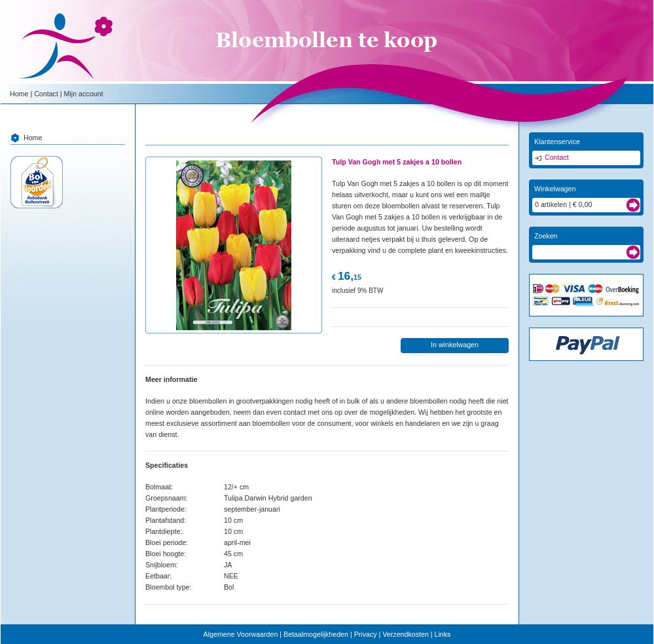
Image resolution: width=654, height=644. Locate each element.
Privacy (366, 634)
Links (443, 634)
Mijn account (84, 94)
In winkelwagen (455, 345)
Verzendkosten (406, 634)
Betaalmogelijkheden (316, 634)
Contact (46, 94)
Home (19, 94)
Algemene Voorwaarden (241, 634)
